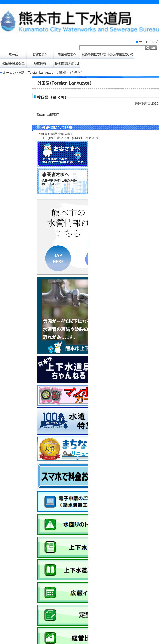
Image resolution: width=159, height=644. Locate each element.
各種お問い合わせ (67, 64)
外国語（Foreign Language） (36, 73)
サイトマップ (148, 42)
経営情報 (40, 64)
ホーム (13, 55)
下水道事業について (121, 55)
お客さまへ (40, 55)
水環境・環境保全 (13, 64)
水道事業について (94, 55)
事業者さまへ (67, 55)
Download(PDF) (48, 115)
